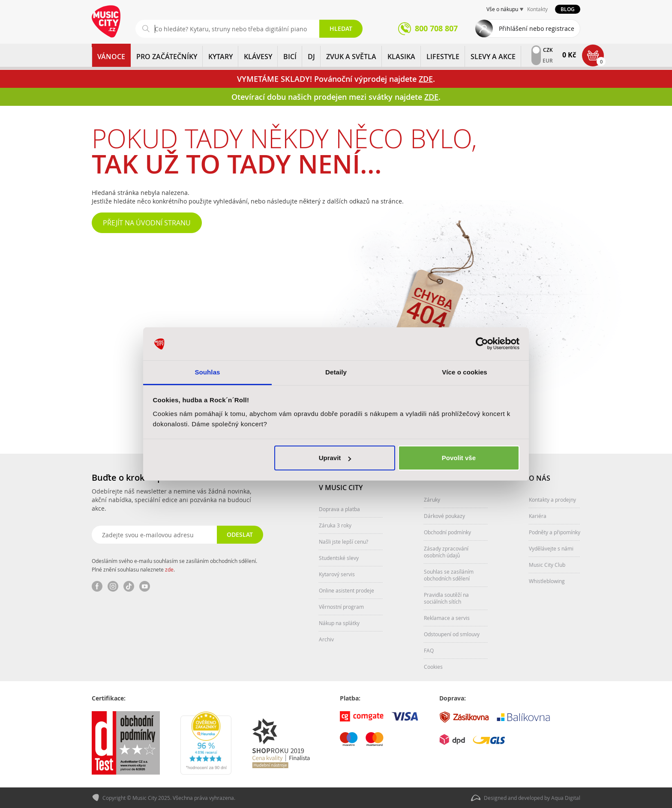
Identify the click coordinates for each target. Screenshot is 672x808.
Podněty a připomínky (555, 532)
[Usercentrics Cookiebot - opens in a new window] (482, 344)
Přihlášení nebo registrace (537, 28)
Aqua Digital (566, 798)
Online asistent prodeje (346, 590)
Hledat (341, 28)
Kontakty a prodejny (552, 500)
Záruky (432, 500)
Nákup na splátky (339, 623)
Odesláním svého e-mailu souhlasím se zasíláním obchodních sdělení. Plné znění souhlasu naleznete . (174, 565)
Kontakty (537, 9)
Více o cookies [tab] (465, 372)
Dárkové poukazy (444, 516)
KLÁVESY (258, 57)
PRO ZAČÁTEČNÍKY (167, 57)
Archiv (326, 639)
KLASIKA (401, 57)
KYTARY (220, 57)
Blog (568, 9)
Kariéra (538, 516)
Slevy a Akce (493, 57)
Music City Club (547, 565)
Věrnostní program (341, 607)
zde (169, 569)
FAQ (429, 650)
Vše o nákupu (502, 9)
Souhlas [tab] (207, 372)
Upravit (335, 458)
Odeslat (240, 534)
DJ (311, 57)
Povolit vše (459, 458)
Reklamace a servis (447, 618)
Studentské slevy (339, 558)
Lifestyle (443, 57)
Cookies (433, 667)
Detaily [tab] (336, 372)
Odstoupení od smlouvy (452, 634)
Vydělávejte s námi (551, 548)
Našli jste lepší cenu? (343, 542)
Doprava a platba (339, 509)
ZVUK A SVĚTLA (351, 57)
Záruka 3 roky (335, 525)
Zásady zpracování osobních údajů (446, 552)
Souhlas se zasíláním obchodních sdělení (449, 575)
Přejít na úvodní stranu (147, 223)
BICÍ (290, 57)
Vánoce (111, 57)
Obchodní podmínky (447, 532)
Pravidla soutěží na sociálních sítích (446, 598)
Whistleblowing (547, 581)
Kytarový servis (337, 574)
